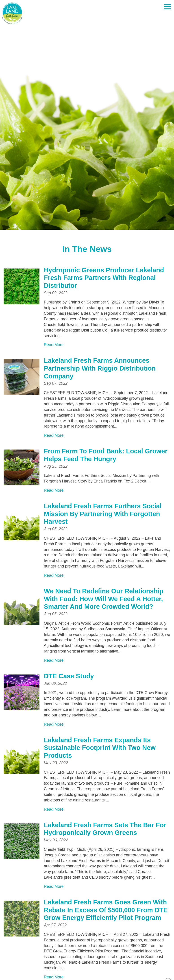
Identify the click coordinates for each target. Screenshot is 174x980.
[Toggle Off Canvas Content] (167, 7)
